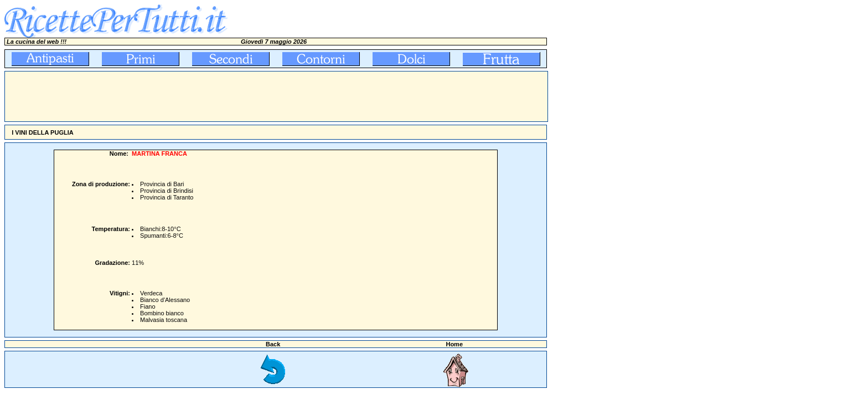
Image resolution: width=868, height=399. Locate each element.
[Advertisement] (206, 96)
